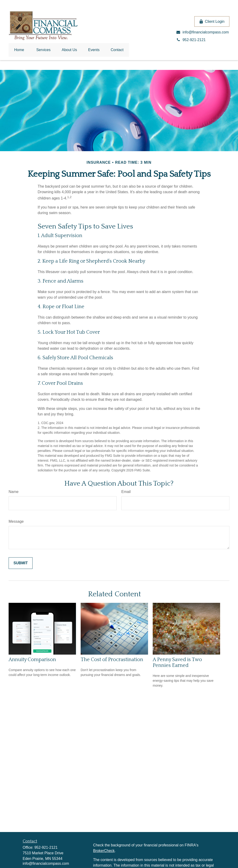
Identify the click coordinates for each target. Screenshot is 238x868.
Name (14, 492)
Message (16, 521)
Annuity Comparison (32, 660)
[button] (19, 50)
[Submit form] (21, 563)
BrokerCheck (104, 851)
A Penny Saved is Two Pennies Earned (177, 662)
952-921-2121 (46, 847)
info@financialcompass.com (46, 863)
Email (126, 492)
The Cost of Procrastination (112, 660)
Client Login (212, 22)
